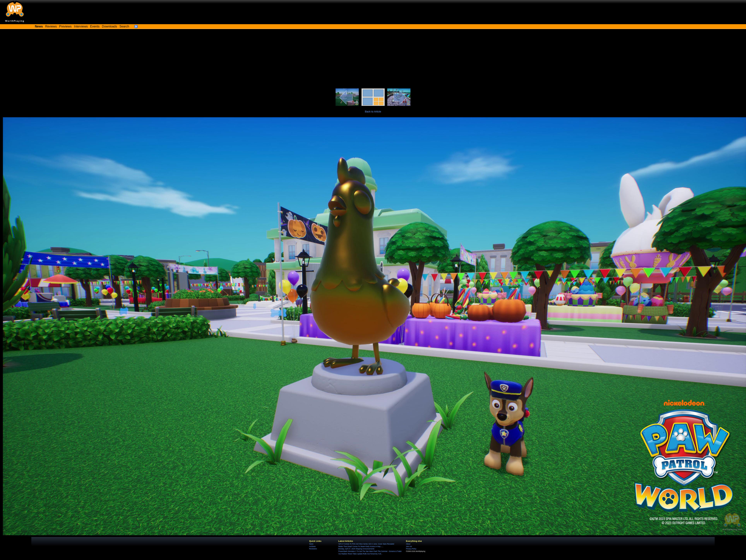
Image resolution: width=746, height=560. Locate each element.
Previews (65, 26)
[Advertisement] (373, 59)
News (311, 544)
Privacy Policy (411, 549)
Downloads (110, 26)
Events (95, 26)
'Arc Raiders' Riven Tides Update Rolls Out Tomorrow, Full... (360, 554)
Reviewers (313, 549)
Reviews (51, 26)
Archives (312, 546)
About (408, 544)
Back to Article (373, 112)
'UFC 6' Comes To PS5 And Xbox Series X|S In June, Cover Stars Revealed (366, 544)
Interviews (81, 26)
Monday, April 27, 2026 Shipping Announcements (356, 549)
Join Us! (409, 546)
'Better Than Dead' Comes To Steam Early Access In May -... (361, 546)
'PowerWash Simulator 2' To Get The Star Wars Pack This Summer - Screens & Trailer (370, 551)
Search (124, 26)
